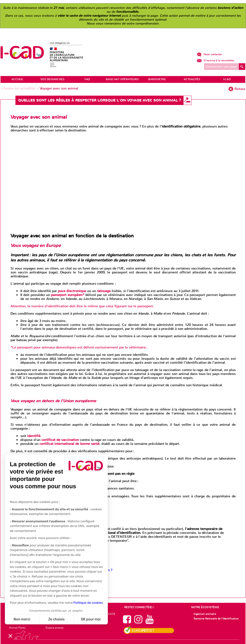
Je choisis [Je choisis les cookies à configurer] (56, 619)
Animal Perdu (17, 628)
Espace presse (55, 628)
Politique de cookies (88, 603)
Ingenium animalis (205, 614)
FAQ (87, 79)
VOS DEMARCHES (52, 79)
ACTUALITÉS (192, 79)
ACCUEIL (17, 79)
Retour (240, 89)
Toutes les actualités (20, 88)
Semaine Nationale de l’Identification (216, 618)
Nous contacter (209, 54)
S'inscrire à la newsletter (215, 60)
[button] (10, 636)
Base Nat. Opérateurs (122, 79)
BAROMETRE (157, 79)
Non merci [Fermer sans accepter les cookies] (22, 619)
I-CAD (227, 79)
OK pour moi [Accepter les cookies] (91, 619)
